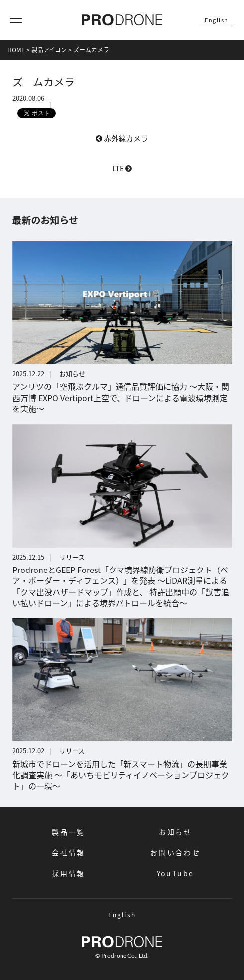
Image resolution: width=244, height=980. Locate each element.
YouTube (176, 873)
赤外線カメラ (122, 138)
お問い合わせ (176, 852)
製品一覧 (68, 832)
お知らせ (176, 832)
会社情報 (68, 852)
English (217, 20)
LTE (122, 168)
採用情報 (68, 873)
